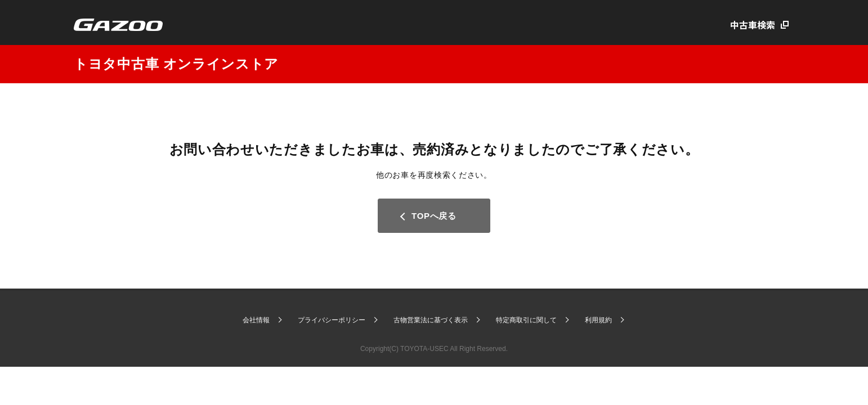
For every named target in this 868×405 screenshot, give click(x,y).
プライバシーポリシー (332, 320)
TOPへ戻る (434, 216)
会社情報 (256, 320)
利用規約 (598, 320)
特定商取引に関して (526, 320)
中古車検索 (753, 25)
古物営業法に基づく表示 (431, 320)
